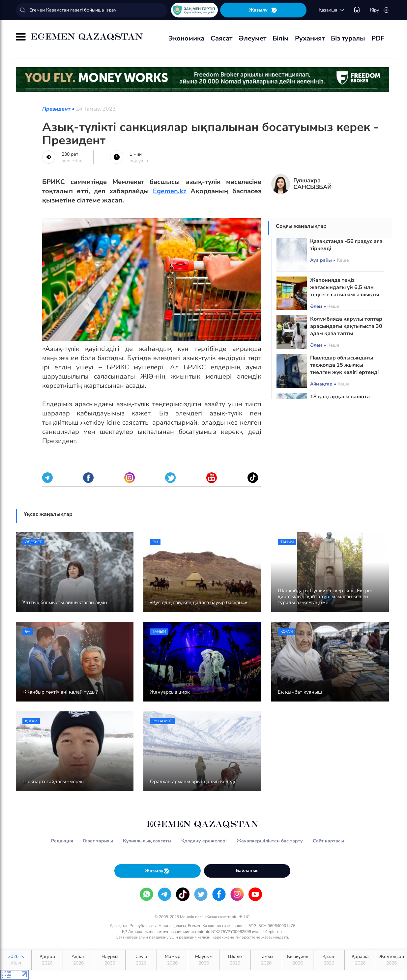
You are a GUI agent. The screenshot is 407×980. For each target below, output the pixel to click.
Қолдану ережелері (204, 841)
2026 (16, 960)
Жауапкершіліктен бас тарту (270, 841)
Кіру (379, 10)
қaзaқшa (332, 10)
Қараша (360, 960)
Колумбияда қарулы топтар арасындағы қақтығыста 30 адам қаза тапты (346, 326)
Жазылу (263, 10)
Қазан (329, 960)
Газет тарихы (98, 841)
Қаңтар (47, 960)
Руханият (310, 38)
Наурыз (110, 960)
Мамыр (172, 960)
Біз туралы (348, 38)
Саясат (221, 38)
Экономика (186, 38)
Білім (281, 38)
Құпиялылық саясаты (147, 841)
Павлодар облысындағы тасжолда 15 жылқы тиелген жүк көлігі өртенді (344, 365)
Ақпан (78, 960)
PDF (378, 38)
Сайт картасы (328, 841)
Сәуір (141, 960)
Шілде (235, 960)
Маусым (204, 960)
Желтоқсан (392, 960)
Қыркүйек (298, 960)
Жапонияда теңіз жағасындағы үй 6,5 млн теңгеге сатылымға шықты (345, 287)
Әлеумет (252, 38)
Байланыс (247, 871)
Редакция (62, 841)
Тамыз (266, 960)
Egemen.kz (170, 191)
